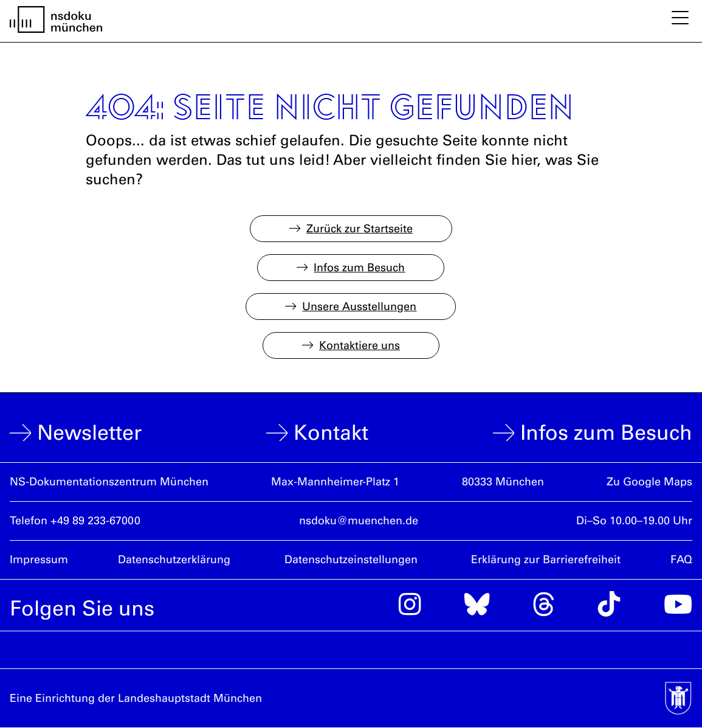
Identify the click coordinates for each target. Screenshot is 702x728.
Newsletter (89, 432)
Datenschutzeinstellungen (351, 560)
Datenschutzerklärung (174, 560)
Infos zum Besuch (359, 268)
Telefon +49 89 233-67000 (75, 521)
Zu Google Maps (649, 482)
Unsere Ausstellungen (359, 307)
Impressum (39, 560)
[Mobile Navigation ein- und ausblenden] (680, 19)
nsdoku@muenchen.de (359, 521)
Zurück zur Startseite (360, 229)
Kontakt (331, 432)
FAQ (681, 560)
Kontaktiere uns (360, 345)
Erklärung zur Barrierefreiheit (546, 560)
